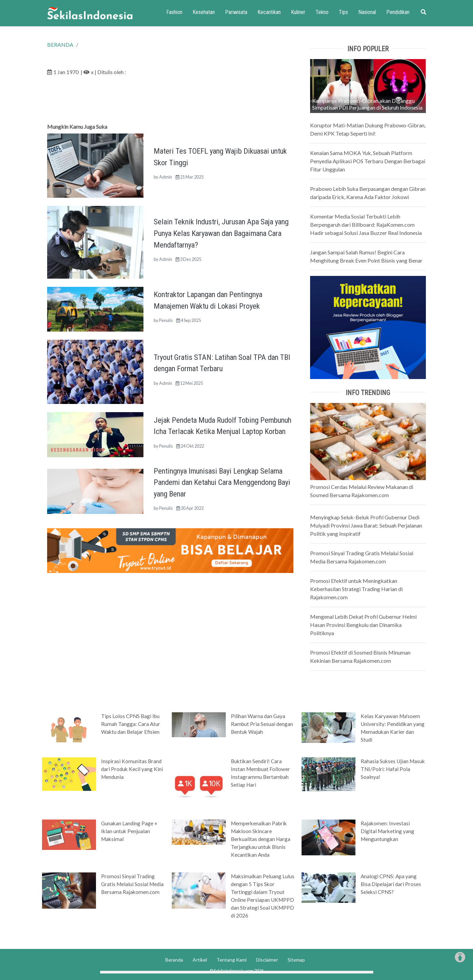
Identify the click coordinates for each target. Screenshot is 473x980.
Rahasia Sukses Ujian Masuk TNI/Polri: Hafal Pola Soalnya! (393, 769)
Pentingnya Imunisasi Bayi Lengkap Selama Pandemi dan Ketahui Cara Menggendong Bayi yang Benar (222, 482)
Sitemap (296, 960)
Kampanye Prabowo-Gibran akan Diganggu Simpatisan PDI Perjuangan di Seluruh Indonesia (367, 104)
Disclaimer (267, 960)
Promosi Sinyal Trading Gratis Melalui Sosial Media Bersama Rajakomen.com (132, 884)
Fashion (174, 12)
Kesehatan (204, 12)
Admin (166, 177)
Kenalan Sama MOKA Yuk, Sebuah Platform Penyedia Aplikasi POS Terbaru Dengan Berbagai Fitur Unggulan (368, 161)
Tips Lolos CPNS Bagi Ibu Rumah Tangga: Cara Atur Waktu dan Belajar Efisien (131, 724)
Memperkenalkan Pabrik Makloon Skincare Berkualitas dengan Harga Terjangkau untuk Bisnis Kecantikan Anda (261, 839)
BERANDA (60, 45)
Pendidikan (398, 12)
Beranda (174, 960)
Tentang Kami (232, 960)
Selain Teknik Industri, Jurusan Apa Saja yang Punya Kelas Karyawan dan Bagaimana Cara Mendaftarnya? (221, 233)
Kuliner (298, 12)
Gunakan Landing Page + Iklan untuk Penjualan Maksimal (129, 831)
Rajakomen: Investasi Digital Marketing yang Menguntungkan (387, 831)
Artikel (200, 960)
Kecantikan (269, 12)
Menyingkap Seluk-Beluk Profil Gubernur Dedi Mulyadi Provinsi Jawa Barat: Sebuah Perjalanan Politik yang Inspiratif (366, 525)
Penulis (166, 320)
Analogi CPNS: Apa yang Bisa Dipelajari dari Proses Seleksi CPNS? (391, 884)
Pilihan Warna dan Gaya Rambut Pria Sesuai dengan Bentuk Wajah (262, 724)
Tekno (322, 12)
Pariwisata (236, 12)
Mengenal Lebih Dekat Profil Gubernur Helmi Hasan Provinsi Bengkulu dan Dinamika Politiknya (363, 625)
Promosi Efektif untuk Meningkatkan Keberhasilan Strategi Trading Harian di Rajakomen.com (356, 589)
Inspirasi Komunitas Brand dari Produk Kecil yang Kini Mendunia (132, 769)
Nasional (367, 12)
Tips (343, 12)
